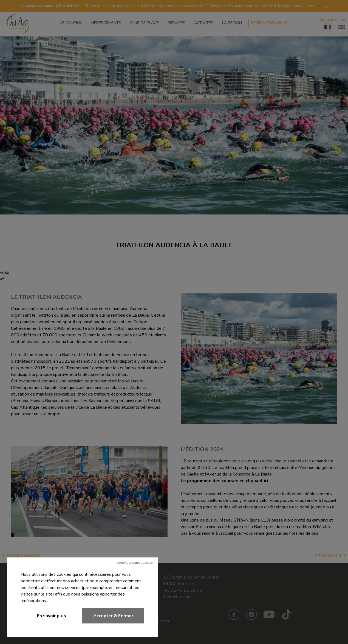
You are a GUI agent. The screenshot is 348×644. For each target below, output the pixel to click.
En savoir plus (52, 616)
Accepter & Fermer (113, 616)
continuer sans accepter (135, 563)
